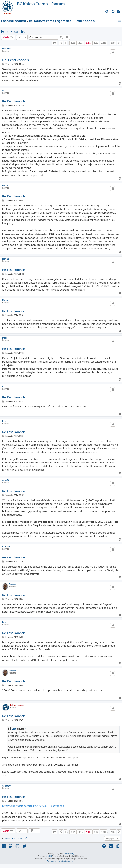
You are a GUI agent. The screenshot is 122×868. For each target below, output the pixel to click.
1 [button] (65, 43)
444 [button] (73, 43)
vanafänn (7, 480)
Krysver (6, 421)
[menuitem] (107, 12)
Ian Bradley (69, 853)
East (4, 386)
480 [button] (113, 43)
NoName (6, 49)
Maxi (5, 338)
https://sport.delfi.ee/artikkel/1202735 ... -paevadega (33, 806)
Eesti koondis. (13, 31)
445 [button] (81, 43)
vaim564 (6, 546)
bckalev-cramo (17, 705)
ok (3, 90)
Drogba (13, 584)
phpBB (49, 856)
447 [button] (96, 43)
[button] (54, 43)
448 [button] (103, 43)
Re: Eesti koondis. (16, 60)
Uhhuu (5, 185)
